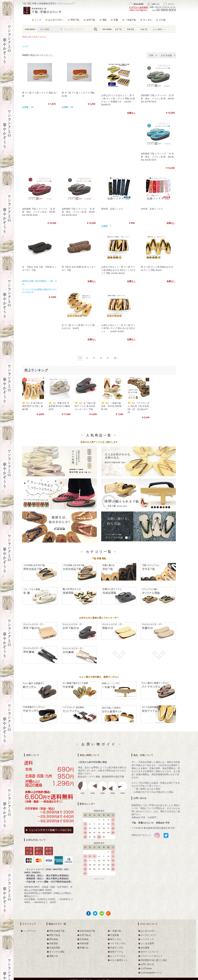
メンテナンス (147, 939)
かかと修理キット (160, 29)
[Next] (116, 358)
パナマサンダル (118, 944)
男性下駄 (75, 20)
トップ (38, 20)
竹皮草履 (115, 935)
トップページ (30, 931)
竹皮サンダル (117, 948)
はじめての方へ (56, 20)
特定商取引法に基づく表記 (154, 960)
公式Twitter (146, 969)
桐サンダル (116, 939)
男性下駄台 (55, 935)
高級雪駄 (54, 944)
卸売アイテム (117, 952)
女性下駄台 (85, 935)
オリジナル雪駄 (57, 952)
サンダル (147, 20)
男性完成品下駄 (57, 931)
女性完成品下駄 (87, 931)
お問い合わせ (147, 964)
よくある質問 (147, 944)
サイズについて (148, 935)
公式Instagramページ (151, 973)
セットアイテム (118, 956)
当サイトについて (149, 952)
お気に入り (153, 4)
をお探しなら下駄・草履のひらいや (43, 11)
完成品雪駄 (55, 948)
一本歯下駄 (130, 20)
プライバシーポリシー (152, 956)
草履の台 (84, 948)
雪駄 (105, 20)
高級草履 (130, 29)
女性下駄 (91, 20)
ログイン (169, 4)
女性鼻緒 (84, 939)
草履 (116, 20)
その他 (162, 20)
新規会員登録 (136, 4)
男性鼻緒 (54, 939)
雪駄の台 (54, 956)
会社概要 (145, 948)
